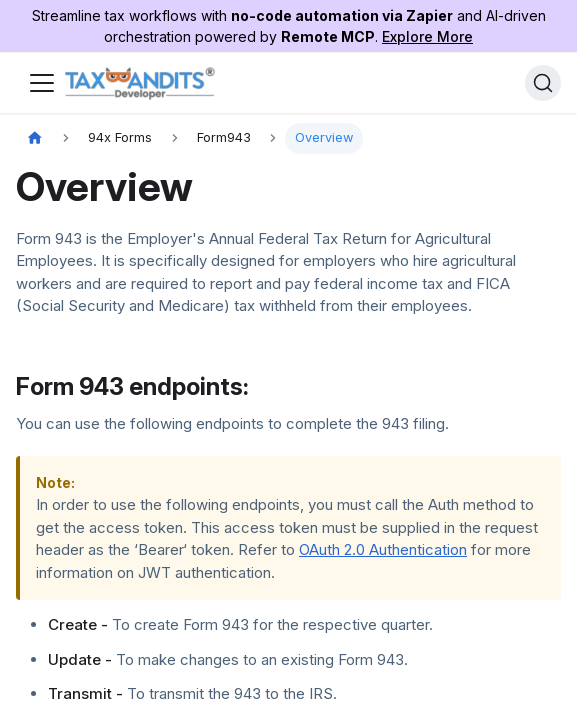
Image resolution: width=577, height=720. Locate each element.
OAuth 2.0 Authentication (383, 549)
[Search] (543, 83)
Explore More (427, 36)
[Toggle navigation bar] (42, 83)
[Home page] (35, 138)
